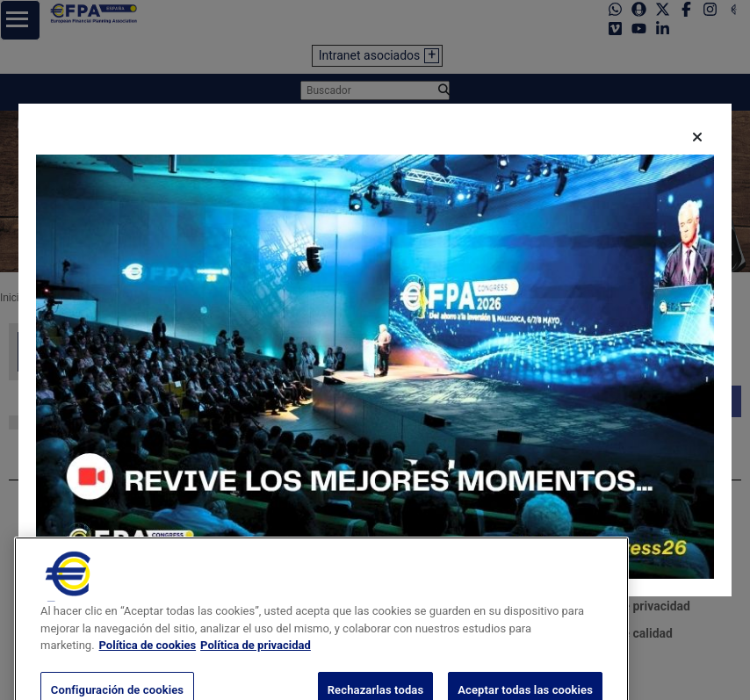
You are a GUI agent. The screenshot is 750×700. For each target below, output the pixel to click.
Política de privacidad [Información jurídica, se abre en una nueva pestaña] (256, 663)
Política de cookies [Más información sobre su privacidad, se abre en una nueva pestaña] (148, 663)
